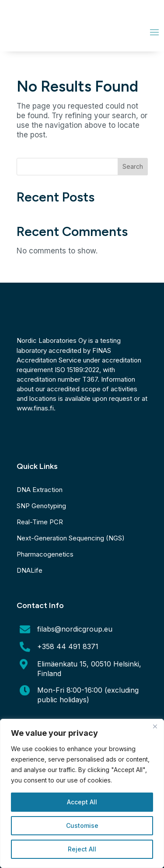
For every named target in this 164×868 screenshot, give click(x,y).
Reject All (82, 849)
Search (133, 166)
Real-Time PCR (40, 522)
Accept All (82, 802)
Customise (82, 825)
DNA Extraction (40, 490)
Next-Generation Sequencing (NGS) (71, 538)
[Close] (155, 726)
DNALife (30, 570)
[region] (82, 793)
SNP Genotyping (41, 506)
